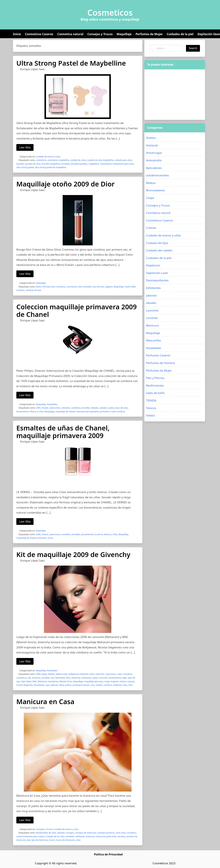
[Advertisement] (175, 95)
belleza (51, 674)
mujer (107, 681)
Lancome (103, 678)
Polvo (62, 685)
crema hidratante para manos (30, 836)
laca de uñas (99, 287)
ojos (48, 685)
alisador (61, 833)
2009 (38, 408)
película (54, 685)
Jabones (151, 295)
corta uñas (121, 833)
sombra (99, 685)
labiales (95, 408)
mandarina (53, 681)
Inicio (17, 34)
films (68, 678)
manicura (90, 836)
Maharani (42, 681)
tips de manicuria (40, 840)
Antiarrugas (154, 153)
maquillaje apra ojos (94, 681)
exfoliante (80, 836)
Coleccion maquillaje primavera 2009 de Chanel (77, 310)
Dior (80, 287)
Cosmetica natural (70, 34)
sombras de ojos (33, 290)
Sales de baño (155, 393)
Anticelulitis (154, 160)
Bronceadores (155, 190)
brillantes (84, 674)
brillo (92, 674)
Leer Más (25, 147)
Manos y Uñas (37, 412)
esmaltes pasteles (79, 164)
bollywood (73, 674)
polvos (68, 685)
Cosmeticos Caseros (39, 34)
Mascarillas (154, 340)
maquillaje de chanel (65, 412)
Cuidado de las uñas (55, 836)
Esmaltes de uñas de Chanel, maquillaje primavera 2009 (63, 432)
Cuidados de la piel (180, 34)
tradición (117, 685)
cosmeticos (41, 160)
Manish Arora (66, 681)
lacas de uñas (122, 408)
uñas (125, 685)
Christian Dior (49, 287)
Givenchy (76, 678)
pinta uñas (111, 836)
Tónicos (151, 408)
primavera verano (81, 685)
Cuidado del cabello (159, 250)
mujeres (115, 681)
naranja (131, 681)
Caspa (150, 198)
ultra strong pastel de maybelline (51, 167)
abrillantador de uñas (46, 833)
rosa (92, 685)
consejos (70, 833)
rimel (113, 412)
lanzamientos (23, 412)
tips (29, 840)
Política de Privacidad (108, 854)
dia (29, 678)
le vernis (99, 534)
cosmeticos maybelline (58, 160)
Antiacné (152, 145)
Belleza (151, 183)
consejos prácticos (106, 833)
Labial (95, 678)
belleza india (61, 674)
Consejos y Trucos (100, 34)
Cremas (151, 228)
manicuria (101, 836)
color (119, 674)
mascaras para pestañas (87, 412)
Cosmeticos (110, 13)
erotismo (36, 678)
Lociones (152, 318)
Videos (151, 415)
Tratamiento (106, 164)
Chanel (45, 408)
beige (44, 674)
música (123, 681)
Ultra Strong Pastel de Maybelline (71, 63)
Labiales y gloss (107, 408)
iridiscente (86, 678)
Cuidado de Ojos (157, 243)
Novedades (52, 404)
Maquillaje (124, 34)
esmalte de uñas (33, 164)
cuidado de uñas (78, 160)
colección (100, 674)
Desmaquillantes (157, 280)
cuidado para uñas (123, 160)
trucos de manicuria (65, 840)
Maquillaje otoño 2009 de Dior (65, 184)
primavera (105, 412)
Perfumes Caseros (158, 355)
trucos (52, 840)
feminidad (60, 678)
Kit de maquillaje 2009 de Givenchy (73, 554)
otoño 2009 (130, 287)
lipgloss (109, 287)
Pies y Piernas (155, 378)
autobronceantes (158, 175)
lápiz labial (26, 681)
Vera (130, 685)
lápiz (125, 678)
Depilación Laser (157, 273)
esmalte (20, 164)
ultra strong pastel (25, 167)
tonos (51, 538)
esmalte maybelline (51, 164)
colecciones (55, 408)
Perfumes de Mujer (149, 34)
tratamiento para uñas (123, 164)
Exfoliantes (153, 288)
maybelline (94, 164)
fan (53, 678)
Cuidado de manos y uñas (48, 157)
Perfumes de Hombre (160, 363)
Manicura (152, 325)
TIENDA (151, 400)
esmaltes (65, 164)
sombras (20, 290)
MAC (35, 681)
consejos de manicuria (86, 833)
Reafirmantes (155, 385)
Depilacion (153, 265)
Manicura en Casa (45, 701)
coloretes (66, 408)
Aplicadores (154, 168)
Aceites (151, 138)
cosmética (61, 287)
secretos (121, 836)
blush (38, 287)
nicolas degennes (25, 685)
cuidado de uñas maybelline (100, 160)
